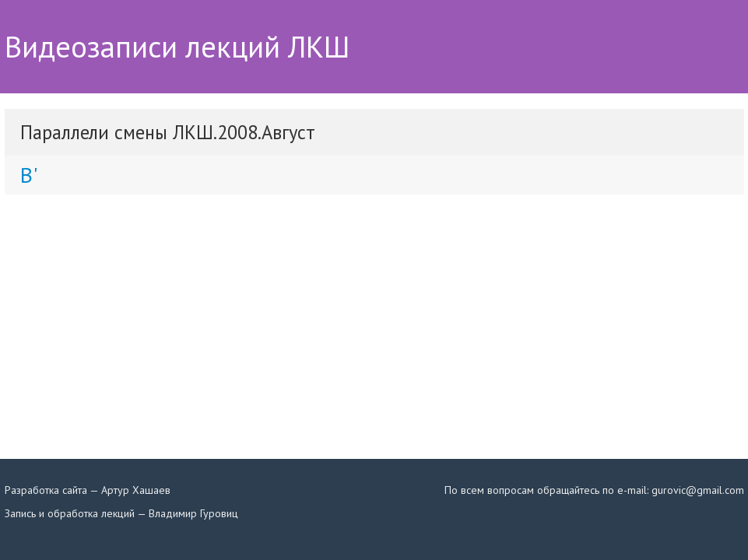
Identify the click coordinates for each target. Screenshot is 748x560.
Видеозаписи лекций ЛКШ (177, 47)
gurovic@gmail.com (698, 490)
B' (29, 175)
